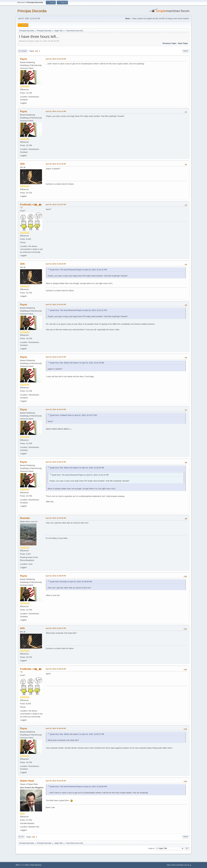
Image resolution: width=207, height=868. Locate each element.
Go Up (21, 837)
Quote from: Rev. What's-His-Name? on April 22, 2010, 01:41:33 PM (77, 363)
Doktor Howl (27, 781)
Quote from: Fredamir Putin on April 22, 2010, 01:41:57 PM (73, 415)
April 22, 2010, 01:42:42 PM (56, 304)
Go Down (23, 51)
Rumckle (25, 518)
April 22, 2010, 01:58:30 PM (56, 728)
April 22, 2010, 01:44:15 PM (56, 409)
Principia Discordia (32, 11)
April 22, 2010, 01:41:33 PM (56, 164)
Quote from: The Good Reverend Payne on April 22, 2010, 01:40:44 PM (78, 787)
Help (168, 865)
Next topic (183, 43)
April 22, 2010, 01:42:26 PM (56, 264)
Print (186, 51)
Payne (23, 59)
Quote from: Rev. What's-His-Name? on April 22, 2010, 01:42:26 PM (77, 468)
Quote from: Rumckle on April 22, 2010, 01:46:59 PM (71, 582)
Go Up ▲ (188, 865)
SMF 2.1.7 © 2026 (22, 865)
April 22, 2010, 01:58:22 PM (56, 669)
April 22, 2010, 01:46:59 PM (56, 518)
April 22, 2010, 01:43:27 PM (56, 357)
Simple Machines (35, 865)
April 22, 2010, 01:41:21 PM (56, 111)
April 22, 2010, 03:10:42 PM (56, 781)
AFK (22, 164)
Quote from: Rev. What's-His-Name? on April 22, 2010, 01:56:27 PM (77, 734)
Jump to (151, 848)
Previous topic (169, 43)
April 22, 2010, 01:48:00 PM (56, 576)
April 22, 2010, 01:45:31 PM (56, 462)
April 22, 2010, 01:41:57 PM (56, 205)
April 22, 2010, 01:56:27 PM (56, 628)
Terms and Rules (178, 865)
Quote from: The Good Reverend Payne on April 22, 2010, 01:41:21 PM (78, 270)
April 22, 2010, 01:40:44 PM (56, 59)
